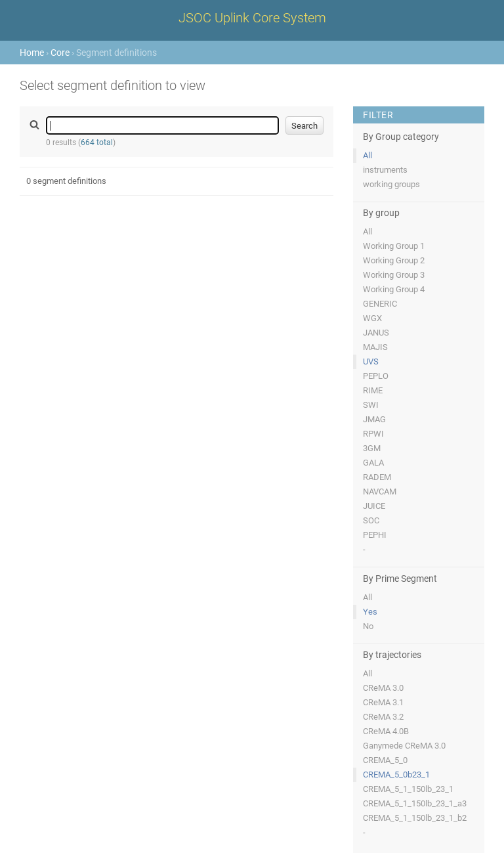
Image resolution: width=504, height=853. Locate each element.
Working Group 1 (394, 246)
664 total (97, 142)
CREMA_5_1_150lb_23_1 (408, 789)
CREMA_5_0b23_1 (396, 775)
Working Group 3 (394, 275)
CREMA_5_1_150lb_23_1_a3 (415, 803)
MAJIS (375, 347)
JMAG (374, 419)
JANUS (376, 333)
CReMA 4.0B (386, 731)
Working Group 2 (394, 260)
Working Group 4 (394, 289)
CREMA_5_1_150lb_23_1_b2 (415, 818)
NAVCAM (380, 492)
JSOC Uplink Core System (252, 18)
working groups (391, 184)
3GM (372, 448)
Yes (370, 612)
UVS (371, 361)
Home (32, 53)
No (368, 626)
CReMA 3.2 (383, 717)
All (367, 155)
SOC (371, 520)
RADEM (377, 477)
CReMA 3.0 (383, 688)
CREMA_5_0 (385, 760)
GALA (373, 463)
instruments (385, 170)
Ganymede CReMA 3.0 (404, 746)
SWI (371, 405)
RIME (373, 390)
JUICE (374, 506)
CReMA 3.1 (383, 702)
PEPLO (376, 376)
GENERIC (380, 304)
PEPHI (375, 535)
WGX (372, 318)
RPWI (373, 434)
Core (60, 53)
